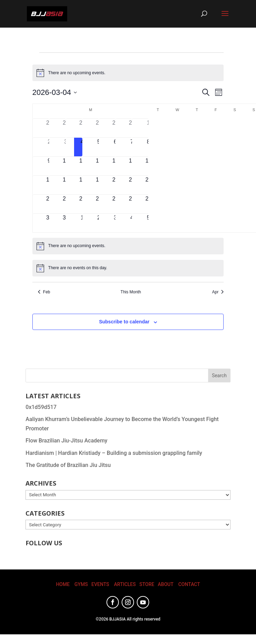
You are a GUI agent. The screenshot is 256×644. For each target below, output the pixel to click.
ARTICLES (125, 584)
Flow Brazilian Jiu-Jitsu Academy (66, 441)
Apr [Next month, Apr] (218, 292)
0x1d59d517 (41, 407)
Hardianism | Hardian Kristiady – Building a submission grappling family (114, 453)
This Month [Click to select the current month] (131, 292)
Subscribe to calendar (124, 322)
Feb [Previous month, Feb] (44, 292)
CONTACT (189, 584)
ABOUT (166, 584)
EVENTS (100, 584)
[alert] (128, 73)
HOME (63, 584)
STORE (147, 584)
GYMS (81, 584)
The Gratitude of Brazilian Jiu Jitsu (68, 465)
